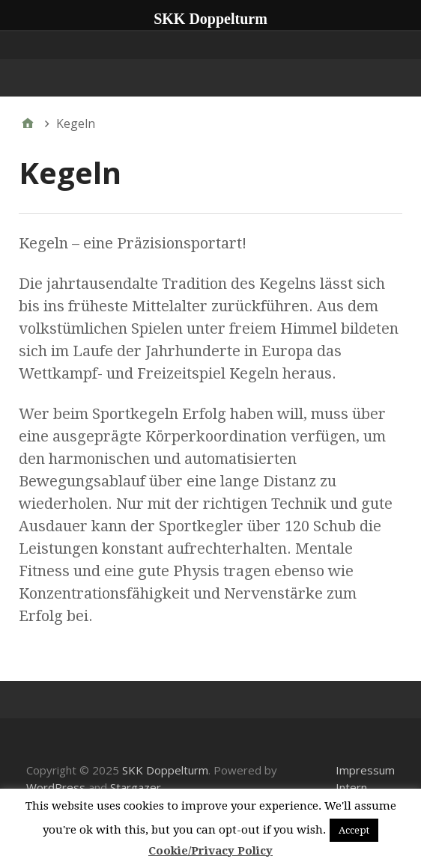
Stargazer (136, 787)
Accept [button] (354, 830)
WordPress (56, 787)
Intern (351, 787)
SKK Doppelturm (165, 770)
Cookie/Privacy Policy (210, 851)
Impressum (365, 770)
